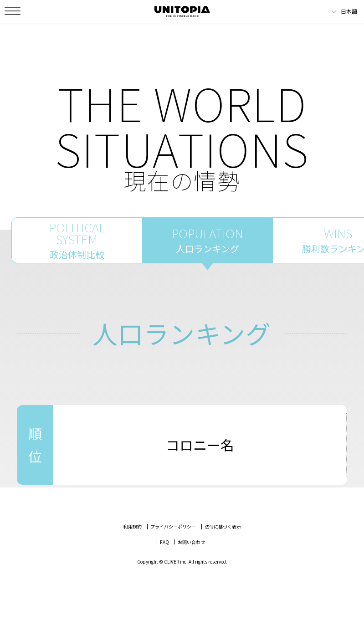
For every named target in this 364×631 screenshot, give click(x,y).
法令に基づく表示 (223, 550)
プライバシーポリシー (173, 550)
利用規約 (133, 550)
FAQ (164, 565)
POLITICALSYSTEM (77, 252)
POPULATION (208, 252)
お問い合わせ (191, 565)
